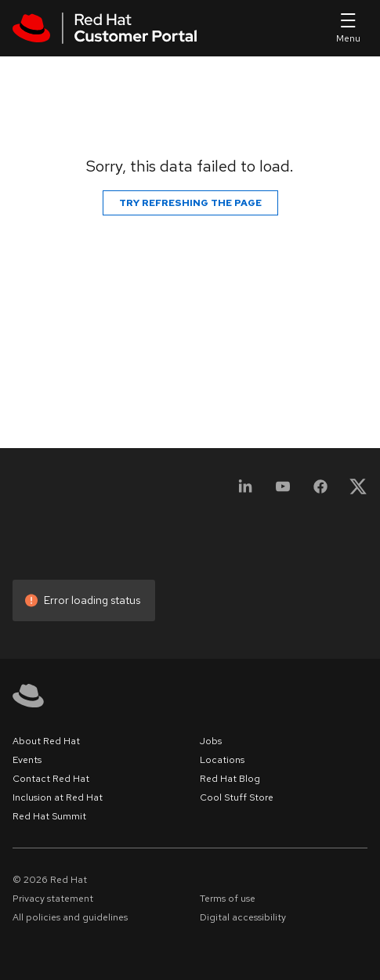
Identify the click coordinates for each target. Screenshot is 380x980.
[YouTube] (283, 492)
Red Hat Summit (49, 816)
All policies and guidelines (70, 917)
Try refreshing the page (190, 203)
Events (27, 760)
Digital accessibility (243, 917)
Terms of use (228, 899)
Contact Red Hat (51, 779)
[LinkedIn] (245, 492)
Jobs (211, 741)
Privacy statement (53, 899)
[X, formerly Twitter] (358, 492)
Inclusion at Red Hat (58, 797)
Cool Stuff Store (237, 797)
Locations (222, 760)
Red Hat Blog (230, 779)
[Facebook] (320, 492)
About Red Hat (46, 741)
